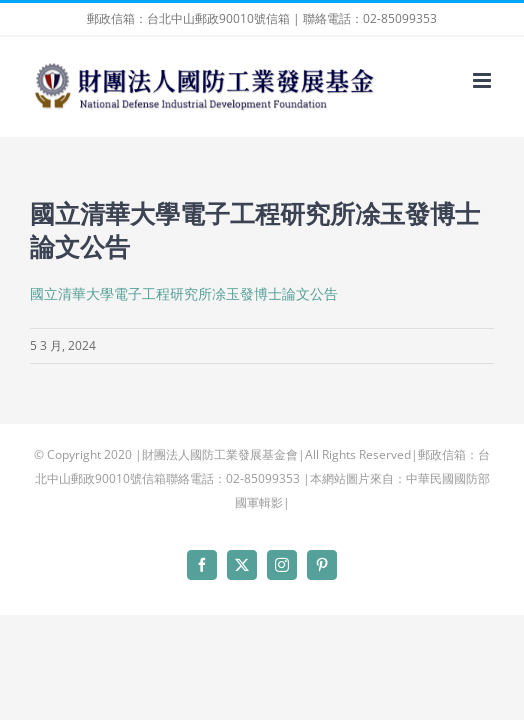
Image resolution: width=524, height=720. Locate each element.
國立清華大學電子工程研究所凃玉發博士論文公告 (184, 293)
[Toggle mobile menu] (483, 80)
